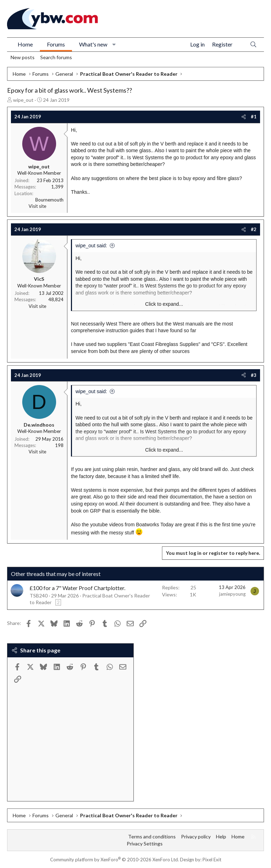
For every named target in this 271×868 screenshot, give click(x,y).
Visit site (37, 206)
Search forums (56, 57)
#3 (254, 375)
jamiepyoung (232, 594)
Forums (56, 44)
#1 (254, 117)
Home (25, 44)
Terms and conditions (152, 836)
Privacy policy (196, 836)
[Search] (253, 45)
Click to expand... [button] (164, 304)
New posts (23, 57)
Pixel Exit (212, 860)
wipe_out (23, 100)
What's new (93, 44)
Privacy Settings (145, 844)
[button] (114, 44)
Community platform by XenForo (115, 860)
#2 (254, 229)
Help (221, 836)
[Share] (244, 117)
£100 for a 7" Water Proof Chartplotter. (77, 588)
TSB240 (39, 596)
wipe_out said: (91, 246)
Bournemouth (49, 200)
